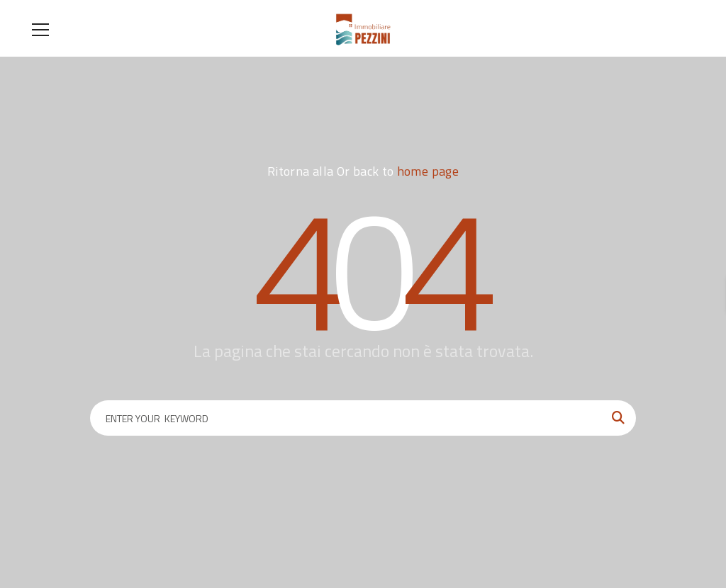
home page (428, 171)
